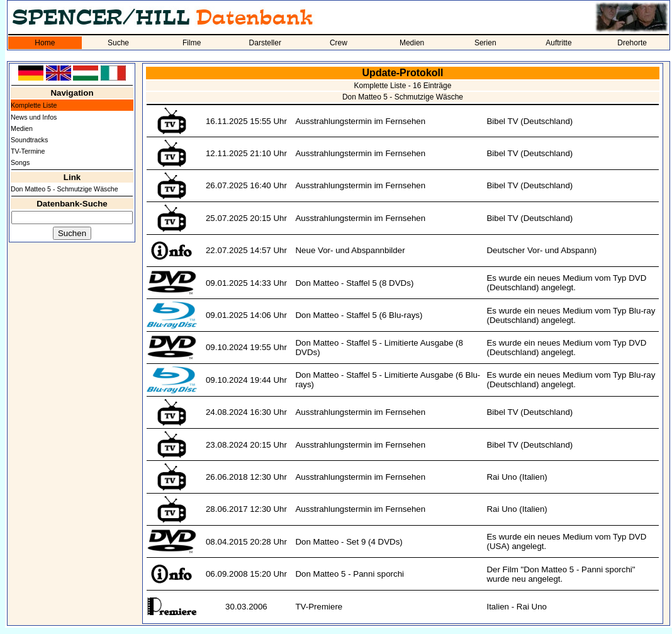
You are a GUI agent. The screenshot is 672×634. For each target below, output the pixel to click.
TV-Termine (28, 151)
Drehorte (632, 43)
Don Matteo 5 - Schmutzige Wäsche (64, 189)
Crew (339, 43)
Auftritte (558, 43)
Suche (118, 43)
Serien (485, 43)
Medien (412, 43)
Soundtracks (29, 140)
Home (45, 43)
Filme (192, 43)
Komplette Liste (34, 105)
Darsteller (265, 43)
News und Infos (34, 117)
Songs (20, 162)
